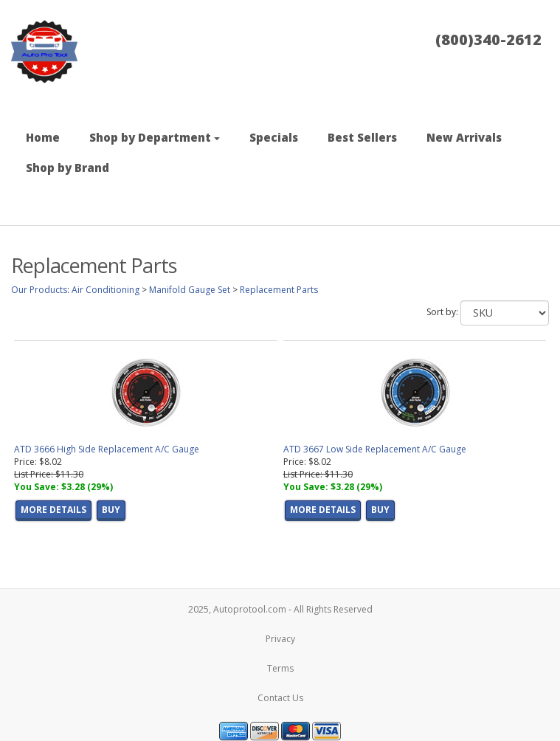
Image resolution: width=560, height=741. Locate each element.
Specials (274, 137)
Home (43, 137)
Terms (280, 668)
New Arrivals (464, 137)
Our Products (39, 290)
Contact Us (280, 698)
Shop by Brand (68, 168)
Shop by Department (155, 137)
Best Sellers (362, 137)
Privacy (280, 639)
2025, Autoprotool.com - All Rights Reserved (280, 609)
